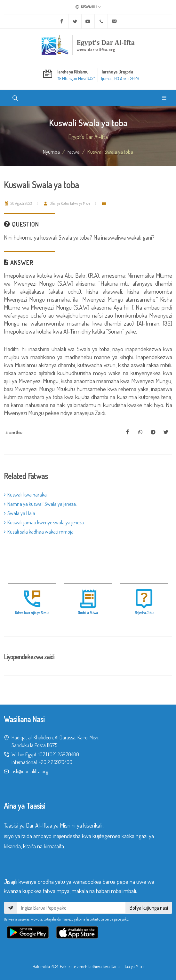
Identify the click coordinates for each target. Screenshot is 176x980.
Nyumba (51, 151)
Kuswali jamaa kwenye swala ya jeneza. (44, 522)
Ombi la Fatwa (88, 613)
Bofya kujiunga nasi (149, 908)
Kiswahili (88, 7)
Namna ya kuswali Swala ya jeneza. (40, 504)
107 (42, 754)
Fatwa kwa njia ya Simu (32, 613)
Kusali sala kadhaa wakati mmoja (39, 532)
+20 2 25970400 (56, 762)
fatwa (74, 151)
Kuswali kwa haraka (25, 495)
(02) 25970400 (64, 754)
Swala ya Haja (20, 513)
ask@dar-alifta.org (30, 771)
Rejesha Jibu (144, 613)
